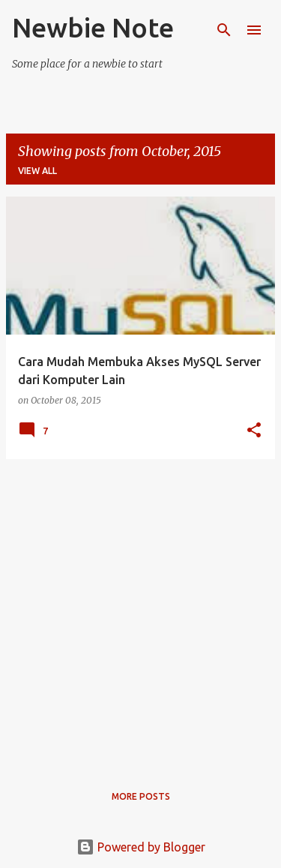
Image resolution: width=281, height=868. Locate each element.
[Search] (224, 30)
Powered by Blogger (141, 847)
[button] (254, 431)
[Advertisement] (140, 612)
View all (37, 171)
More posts (141, 796)
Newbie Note (93, 27)
